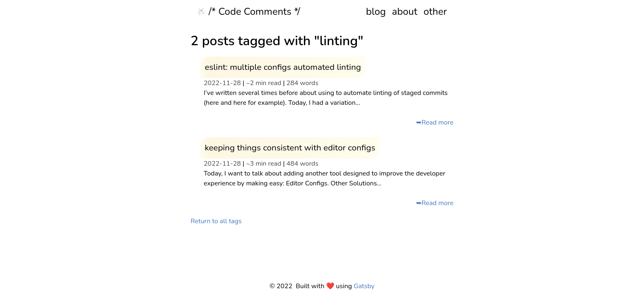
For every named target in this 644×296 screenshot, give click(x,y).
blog (376, 12)
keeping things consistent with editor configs (290, 148)
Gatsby (364, 286)
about (405, 12)
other (435, 12)
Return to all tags (216, 221)
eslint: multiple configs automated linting (283, 67)
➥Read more (435, 123)
